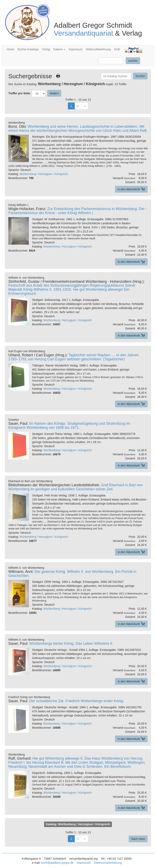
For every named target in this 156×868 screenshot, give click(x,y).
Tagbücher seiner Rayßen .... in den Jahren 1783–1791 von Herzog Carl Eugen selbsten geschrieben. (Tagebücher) (73, 357)
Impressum (75, 49)
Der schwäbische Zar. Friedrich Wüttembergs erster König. (77, 701)
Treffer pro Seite (19, 93)
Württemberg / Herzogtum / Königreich (44, 174)
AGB (117, 49)
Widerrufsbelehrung (98, 49)
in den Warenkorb (131, 189)
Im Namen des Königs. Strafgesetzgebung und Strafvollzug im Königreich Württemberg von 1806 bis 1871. (69, 426)
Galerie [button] (59, 49)
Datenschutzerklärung (108, 863)
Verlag (46, 49)
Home (10, 49)
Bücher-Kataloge (28, 49)
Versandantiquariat (83, 33)
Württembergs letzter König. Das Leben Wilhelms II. (71, 644)
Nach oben (138, 839)
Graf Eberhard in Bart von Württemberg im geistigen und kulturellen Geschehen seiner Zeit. (75, 487)
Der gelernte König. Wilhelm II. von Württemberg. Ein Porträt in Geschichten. (72, 574)
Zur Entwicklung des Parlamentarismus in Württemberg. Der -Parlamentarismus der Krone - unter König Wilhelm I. (78, 211)
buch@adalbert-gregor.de (57, 863)
